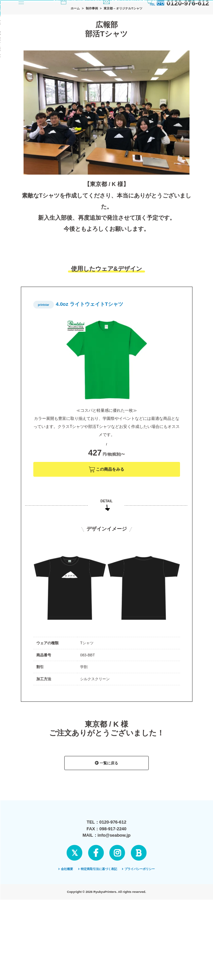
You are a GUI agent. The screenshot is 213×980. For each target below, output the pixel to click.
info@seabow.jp (114, 902)
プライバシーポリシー (138, 936)
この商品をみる (107, 520)
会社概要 (66, 936)
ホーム (75, 59)
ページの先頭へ (106, 957)
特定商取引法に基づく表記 (98, 936)
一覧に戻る (106, 813)
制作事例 (92, 59)
